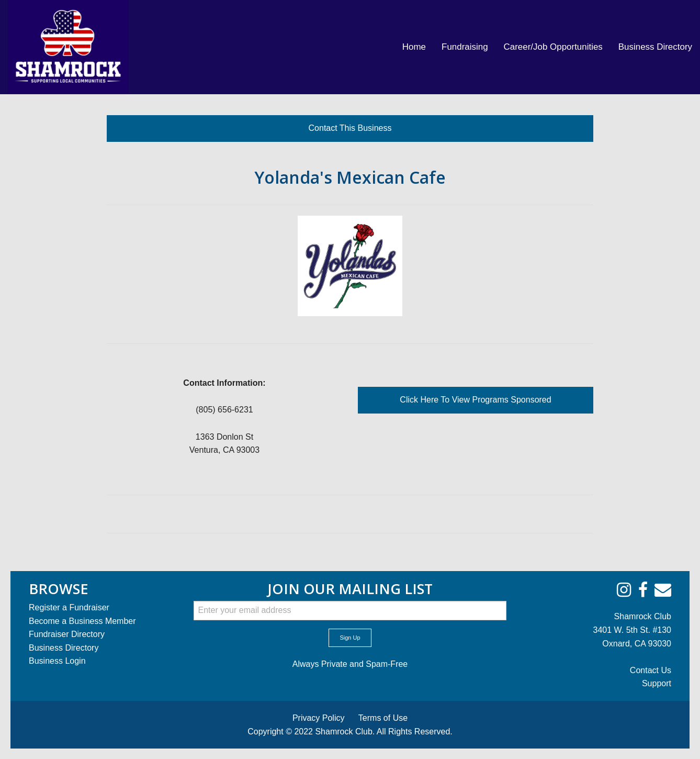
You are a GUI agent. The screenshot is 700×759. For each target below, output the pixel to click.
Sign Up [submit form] (350, 638)
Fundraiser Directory (67, 634)
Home (414, 47)
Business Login (57, 661)
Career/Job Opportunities (553, 47)
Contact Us (651, 670)
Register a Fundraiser (69, 607)
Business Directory (655, 47)
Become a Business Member (82, 621)
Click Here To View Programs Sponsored (475, 400)
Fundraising (465, 47)
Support (657, 683)
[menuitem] (414, 47)
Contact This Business (350, 128)
